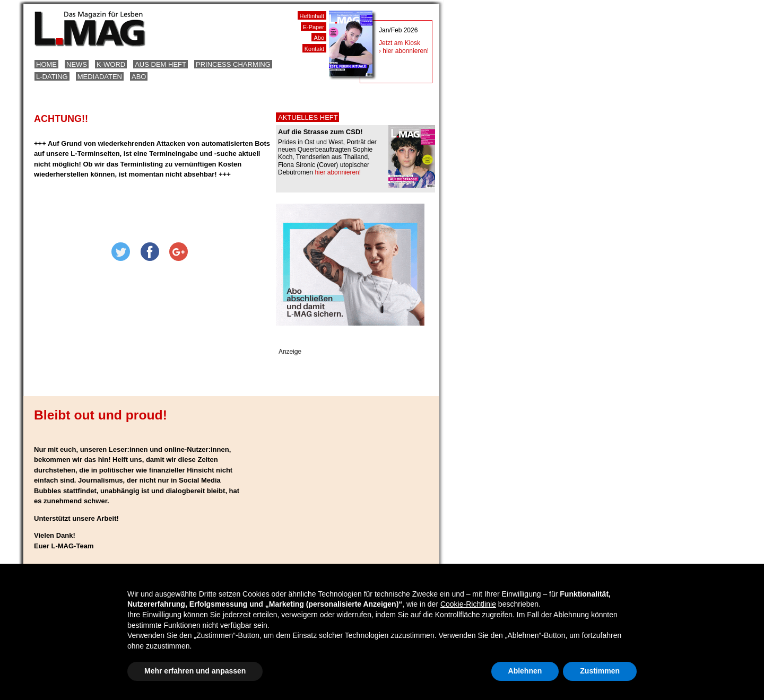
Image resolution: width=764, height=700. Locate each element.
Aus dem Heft (160, 64)
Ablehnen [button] (525, 671)
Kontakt (314, 49)
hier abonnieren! (338, 172)
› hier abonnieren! (404, 51)
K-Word (111, 64)
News (77, 64)
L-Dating (52, 77)
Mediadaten (100, 77)
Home (46, 64)
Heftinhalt (312, 16)
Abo (139, 77)
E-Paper (314, 27)
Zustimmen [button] (600, 671)
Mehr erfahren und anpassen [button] (195, 671)
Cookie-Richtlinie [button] (468, 604)
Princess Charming (233, 64)
